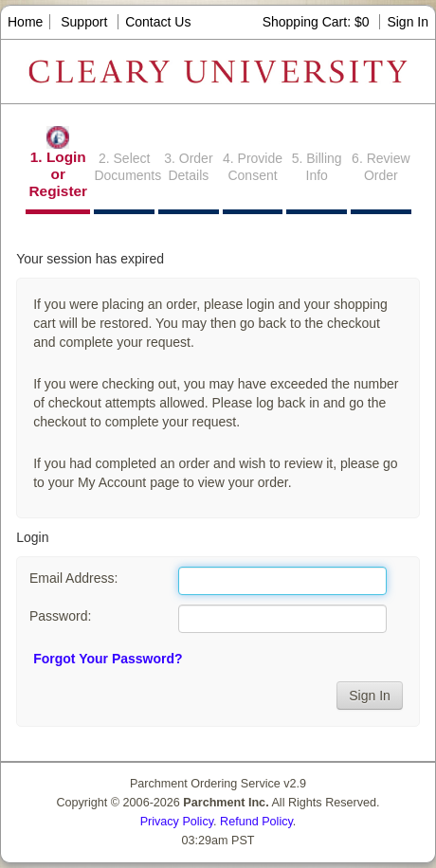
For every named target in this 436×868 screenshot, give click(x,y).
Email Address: (73, 578)
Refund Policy (256, 822)
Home (25, 22)
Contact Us (158, 22)
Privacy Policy (177, 822)
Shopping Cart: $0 (318, 22)
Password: (60, 616)
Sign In (408, 22)
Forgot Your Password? (108, 659)
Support (84, 22)
